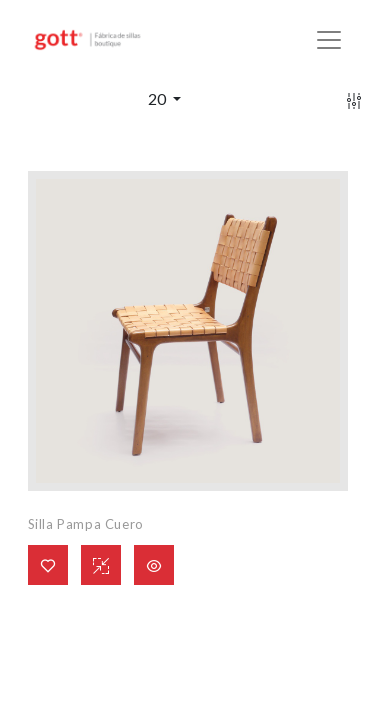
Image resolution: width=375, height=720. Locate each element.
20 (158, 98)
